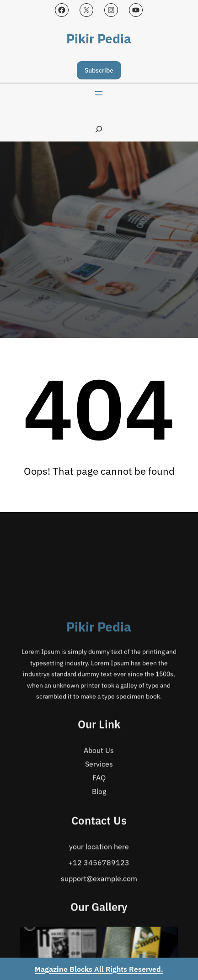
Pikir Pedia (99, 39)
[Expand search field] (99, 129)
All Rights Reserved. (99, 969)
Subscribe (99, 70)
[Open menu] (99, 93)
